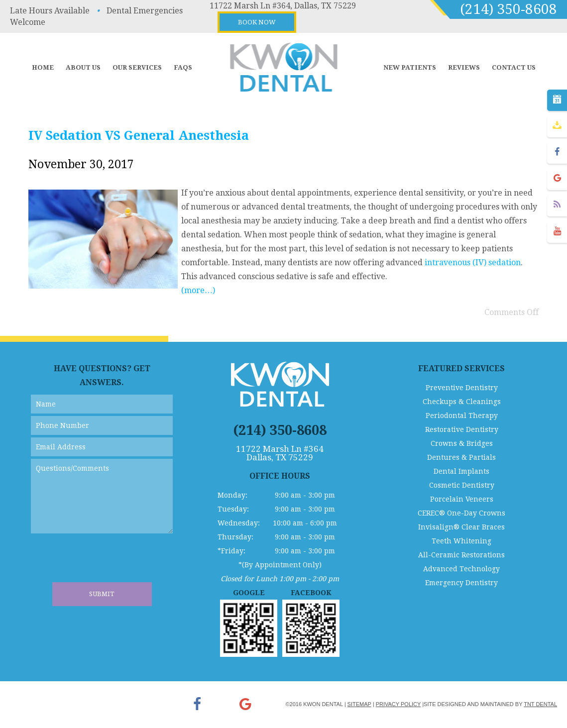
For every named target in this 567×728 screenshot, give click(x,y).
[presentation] (107, 563)
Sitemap (359, 704)
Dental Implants (461, 471)
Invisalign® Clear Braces (461, 527)
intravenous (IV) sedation (473, 262)
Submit (102, 594)
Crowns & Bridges (462, 443)
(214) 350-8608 (509, 9)
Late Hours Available (50, 11)
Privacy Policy (398, 704)
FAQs (183, 67)
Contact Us (514, 67)
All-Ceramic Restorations (461, 555)
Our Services (137, 67)
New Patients (410, 67)
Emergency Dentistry (461, 583)
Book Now (257, 22)
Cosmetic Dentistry (462, 485)
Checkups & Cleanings (462, 402)
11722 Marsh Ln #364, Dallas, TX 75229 (283, 6)
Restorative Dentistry (462, 429)
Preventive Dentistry (462, 388)
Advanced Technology (461, 569)
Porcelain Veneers (462, 499)
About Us (83, 67)
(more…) (198, 290)
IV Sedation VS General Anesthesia (139, 136)
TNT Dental (540, 704)
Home (43, 67)
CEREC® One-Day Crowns (461, 513)
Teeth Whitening (461, 541)
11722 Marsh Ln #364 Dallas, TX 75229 (280, 453)
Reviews (464, 67)
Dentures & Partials (461, 457)
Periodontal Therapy (462, 416)
